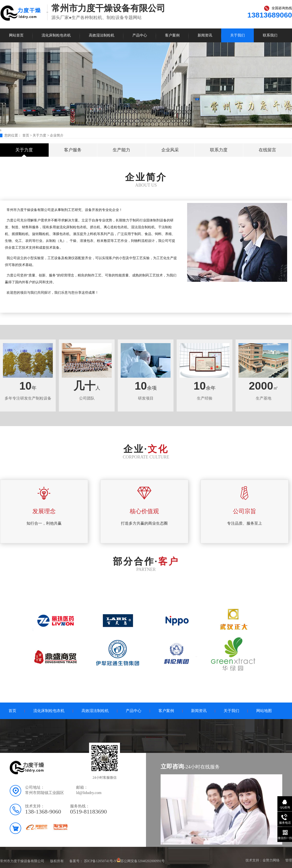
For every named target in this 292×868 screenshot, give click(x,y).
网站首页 (16, 35)
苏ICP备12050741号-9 (100, 861)
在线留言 (267, 150)
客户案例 (172, 35)
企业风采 (170, 150)
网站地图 (264, 711)
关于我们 (237, 35)
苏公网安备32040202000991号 (143, 861)
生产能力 (121, 150)
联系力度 (219, 150)
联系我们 (270, 35)
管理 (289, 860)
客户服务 (73, 150)
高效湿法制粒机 (102, 35)
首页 (26, 135)
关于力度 (39, 135)
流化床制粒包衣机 (56, 35)
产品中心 (140, 35)
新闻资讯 (205, 35)
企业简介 (57, 135)
